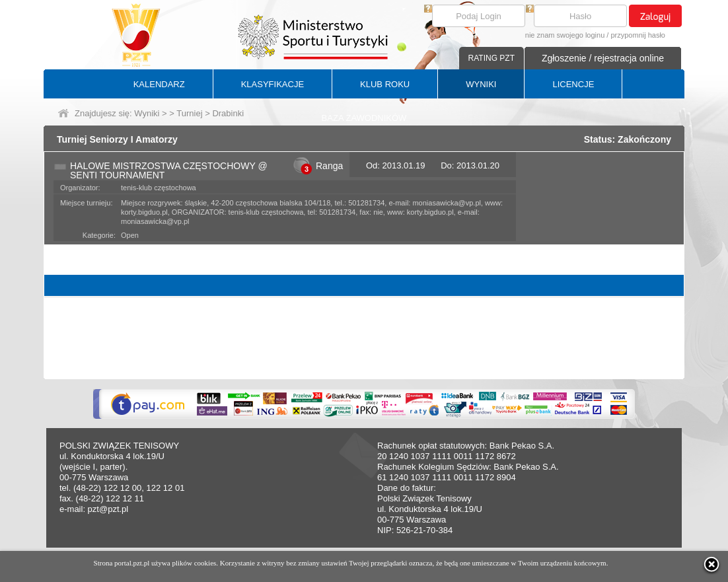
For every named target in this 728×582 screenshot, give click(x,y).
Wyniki (147, 113)
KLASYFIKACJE (273, 84)
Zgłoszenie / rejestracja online (603, 58)
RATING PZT (491, 58)
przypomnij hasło (638, 35)
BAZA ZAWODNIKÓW (364, 118)
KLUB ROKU (385, 84)
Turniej (189, 113)
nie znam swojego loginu (565, 35)
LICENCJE (573, 84)
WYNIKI (481, 84)
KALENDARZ (159, 84)
